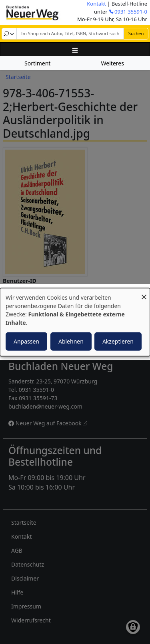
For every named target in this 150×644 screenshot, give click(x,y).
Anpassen (26, 341)
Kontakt (96, 4)
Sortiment (37, 63)
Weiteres (113, 63)
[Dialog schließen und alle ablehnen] (144, 293)
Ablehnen (71, 341)
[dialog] (75, 322)
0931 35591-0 (131, 12)
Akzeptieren (118, 341)
